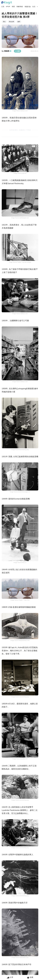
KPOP (8, 7)
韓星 (13, 7)
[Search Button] (37, 7)
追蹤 (17, 51)
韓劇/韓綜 (20, 7)
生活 (34, 7)
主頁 (3, 7)
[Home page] (7, 3)
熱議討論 (28, 7)
